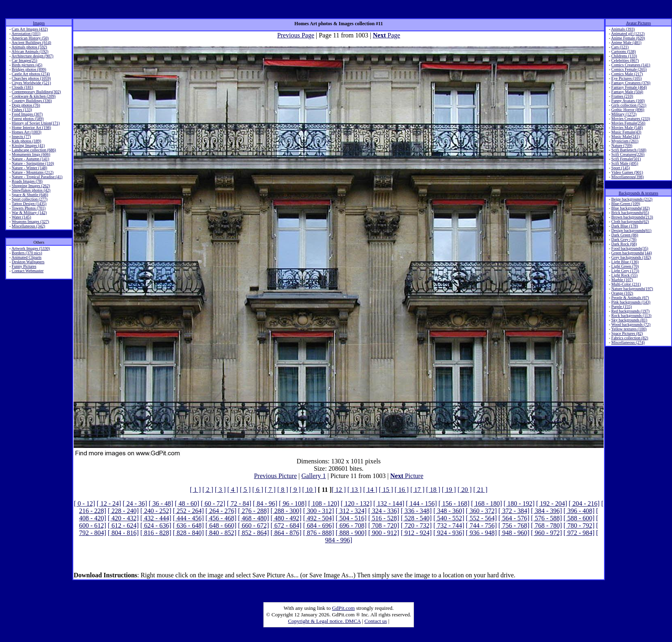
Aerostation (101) (26, 34)
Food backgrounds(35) (630, 248)
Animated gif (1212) (628, 34)
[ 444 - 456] (188, 518)
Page (386, 35)
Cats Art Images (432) (30, 29)
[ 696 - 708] (351, 525)
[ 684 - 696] (319, 525)
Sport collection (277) (30, 199)
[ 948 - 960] (514, 533)
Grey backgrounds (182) (631, 257)
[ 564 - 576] (514, 518)
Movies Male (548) (627, 128)
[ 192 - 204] (552, 503)
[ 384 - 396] (547, 511)
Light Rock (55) (624, 275)
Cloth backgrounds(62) (630, 222)
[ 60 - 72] (213, 503)
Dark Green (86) (625, 235)
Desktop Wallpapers (28, 262)
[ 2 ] (208, 490)
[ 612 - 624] (123, 525)
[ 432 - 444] (156, 518)
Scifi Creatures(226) (628, 154)
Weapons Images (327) (31, 222)
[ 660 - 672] (254, 525)
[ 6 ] (258, 490)
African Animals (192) (30, 51)
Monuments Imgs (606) (31, 154)
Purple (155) (622, 307)
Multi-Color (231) (626, 284)
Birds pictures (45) (27, 65)
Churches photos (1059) (31, 78)
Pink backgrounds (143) (631, 302)
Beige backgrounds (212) (632, 199)
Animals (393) (623, 29)
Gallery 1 (314, 476)
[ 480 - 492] (286, 518)
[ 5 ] (245, 490)
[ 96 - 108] (293, 503)
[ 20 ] (465, 490)
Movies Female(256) (628, 123)
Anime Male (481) (626, 43)
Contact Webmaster (28, 271)
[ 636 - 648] (188, 525)
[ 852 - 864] (254, 533)
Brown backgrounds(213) (632, 217)
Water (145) (22, 217)
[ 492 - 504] (319, 518)
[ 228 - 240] (123, 511)
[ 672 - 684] (286, 525)
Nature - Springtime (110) (33, 163)
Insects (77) (21, 136)
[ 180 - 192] (519, 503)
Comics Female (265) (629, 69)
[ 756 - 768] (514, 525)
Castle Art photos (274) (31, 74)
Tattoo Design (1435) (29, 204)
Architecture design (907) (32, 56)
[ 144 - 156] (421, 503)
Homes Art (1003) (27, 132)
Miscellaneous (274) (628, 342)
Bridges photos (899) (29, 69)
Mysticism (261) (625, 141)
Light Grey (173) (625, 271)
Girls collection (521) (629, 105)
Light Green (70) (625, 266)
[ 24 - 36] (135, 503)
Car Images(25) (24, 60)
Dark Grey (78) (624, 239)
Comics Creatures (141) (631, 65)
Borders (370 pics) (27, 253)
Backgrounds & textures (638, 193)
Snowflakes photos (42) (31, 190)
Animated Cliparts (26, 257)
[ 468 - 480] (254, 518)
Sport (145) (621, 168)
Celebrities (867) (625, 60)
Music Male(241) (626, 136)
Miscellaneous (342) (28, 226)
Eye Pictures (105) (626, 78)
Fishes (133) (22, 110)
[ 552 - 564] (482, 518)
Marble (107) (622, 280)
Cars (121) (620, 47)
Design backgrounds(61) (632, 230)
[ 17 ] (417, 490)
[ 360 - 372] (482, 511)
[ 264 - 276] (221, 511)
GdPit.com (344, 608)
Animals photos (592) (29, 47)
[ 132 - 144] (389, 503)
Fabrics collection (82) (630, 338)
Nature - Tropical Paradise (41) (37, 177)
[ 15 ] (386, 490)
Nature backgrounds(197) (632, 289)
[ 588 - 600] (579, 518)
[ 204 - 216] (584, 503)
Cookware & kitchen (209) (34, 96)
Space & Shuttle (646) (30, 195)
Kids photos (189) (26, 141)
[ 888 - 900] (351, 533)
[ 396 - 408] (579, 511)
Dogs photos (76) (26, 105)
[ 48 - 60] (187, 503)
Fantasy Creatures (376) (631, 83)
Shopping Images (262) (31, 186)
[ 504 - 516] (351, 518)
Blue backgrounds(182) (630, 208)
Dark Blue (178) (625, 226)
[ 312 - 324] (351, 511)
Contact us (375, 621)
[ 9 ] (295, 490)
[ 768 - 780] (547, 525)
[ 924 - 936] (449, 533)
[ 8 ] (283, 490)
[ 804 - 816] (123, 533)
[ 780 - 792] (579, 525)
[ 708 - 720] (384, 525)
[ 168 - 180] (486, 503)
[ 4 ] (233, 490)
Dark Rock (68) (624, 244)
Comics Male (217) (627, 74)
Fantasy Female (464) (629, 87)
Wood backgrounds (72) (631, 324)
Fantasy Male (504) (627, 92)
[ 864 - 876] (286, 533)
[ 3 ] (220, 490)
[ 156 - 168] (454, 503)
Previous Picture (275, 476)
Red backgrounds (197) (630, 311)
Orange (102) (622, 293)
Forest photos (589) (28, 119)
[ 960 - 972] (547, 533)
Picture (407, 476)
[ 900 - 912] (384, 533)
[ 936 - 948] (482, 533)
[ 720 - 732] (416, 525)
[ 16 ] (402, 490)
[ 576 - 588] (547, 518)
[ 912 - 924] (416, 533)
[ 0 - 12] (84, 503)
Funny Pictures (24, 266)
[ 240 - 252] (156, 511)
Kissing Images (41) (28, 145)
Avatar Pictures (638, 23)
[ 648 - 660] (221, 525)
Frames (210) (622, 96)
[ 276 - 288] (254, 511)
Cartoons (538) (624, 51)
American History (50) (30, 38)
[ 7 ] (270, 490)
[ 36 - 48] (161, 503)
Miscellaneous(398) (627, 177)
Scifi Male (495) (625, 163)
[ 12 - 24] (109, 503)
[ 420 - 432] (123, 518)
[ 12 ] (339, 490)
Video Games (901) (627, 172)
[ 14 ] (370, 490)
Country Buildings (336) (32, 101)
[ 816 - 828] (156, 533)
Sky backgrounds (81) (629, 320)
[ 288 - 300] (286, 511)
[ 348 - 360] (449, 511)
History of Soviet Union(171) (36, 123)
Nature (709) (622, 145)
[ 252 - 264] (188, 511)
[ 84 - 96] (265, 503)
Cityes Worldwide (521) (31, 83)
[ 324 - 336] (384, 511)
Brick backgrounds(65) (630, 213)
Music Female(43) (626, 132)
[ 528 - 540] (416, 518)
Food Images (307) (27, 114)
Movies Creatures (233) (631, 119)
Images (39, 23)
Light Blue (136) (625, 262)
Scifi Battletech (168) (629, 150)
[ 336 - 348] (416, 511)
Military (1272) (624, 114)
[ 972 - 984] (579, 533)
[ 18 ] (433, 490)
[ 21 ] (480, 490)
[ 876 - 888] (319, 533)
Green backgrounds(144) (632, 253)
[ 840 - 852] (221, 533)
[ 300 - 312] (319, 511)
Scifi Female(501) (626, 159)
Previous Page (296, 35)
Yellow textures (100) (629, 329)
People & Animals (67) (630, 298)
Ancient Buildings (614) (31, 43)
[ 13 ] (355, 490)
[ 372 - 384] (514, 511)
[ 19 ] (449, 490)
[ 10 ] (309, 490)
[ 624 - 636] (156, 525)
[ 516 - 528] (384, 518)
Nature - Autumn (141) (31, 159)
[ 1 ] (196, 490)
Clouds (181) (23, 87)
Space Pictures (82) (627, 333)
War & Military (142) (29, 213)
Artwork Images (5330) (31, 248)
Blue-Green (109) (626, 204)
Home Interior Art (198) (31, 128)
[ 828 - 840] (188, 533)
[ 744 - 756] (482, 525)
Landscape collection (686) (34, 150)
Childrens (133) (624, 56)
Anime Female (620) (628, 38)
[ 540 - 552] (449, 518)
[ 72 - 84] (239, 503)
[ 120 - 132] (356, 503)
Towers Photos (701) (29, 208)
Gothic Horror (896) (628, 110)
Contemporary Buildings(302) (36, 92)
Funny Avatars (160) (628, 101)
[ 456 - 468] (221, 518)
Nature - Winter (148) (30, 168)
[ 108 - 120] (324, 503)
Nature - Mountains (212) (33, 172)
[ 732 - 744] (449, 525)
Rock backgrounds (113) (632, 316)
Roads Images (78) (27, 181)
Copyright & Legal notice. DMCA (325, 621)
